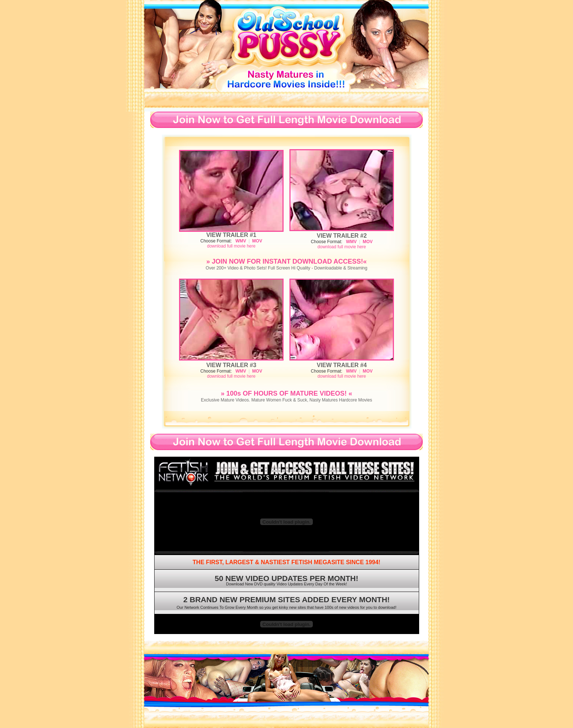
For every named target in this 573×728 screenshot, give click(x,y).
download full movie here (231, 246)
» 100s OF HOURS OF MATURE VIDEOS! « (286, 393)
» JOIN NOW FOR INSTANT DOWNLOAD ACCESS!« (286, 261)
